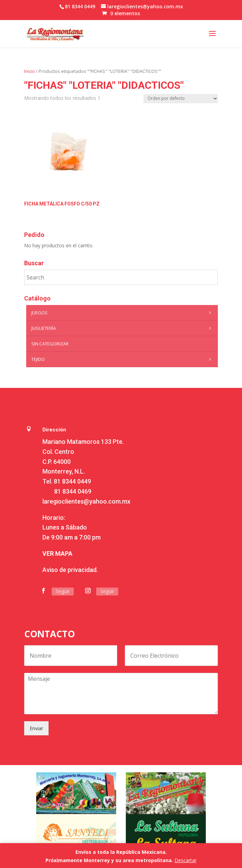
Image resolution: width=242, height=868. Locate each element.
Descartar (185, 860)
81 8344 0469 (73, 491)
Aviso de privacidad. (70, 570)
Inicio (29, 71)
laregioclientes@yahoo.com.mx (86, 501)
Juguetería (123, 328)
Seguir (63, 591)
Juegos (123, 313)
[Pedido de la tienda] (181, 99)
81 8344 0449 (72, 481)
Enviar (36, 728)
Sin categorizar (50, 344)
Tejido (123, 359)
